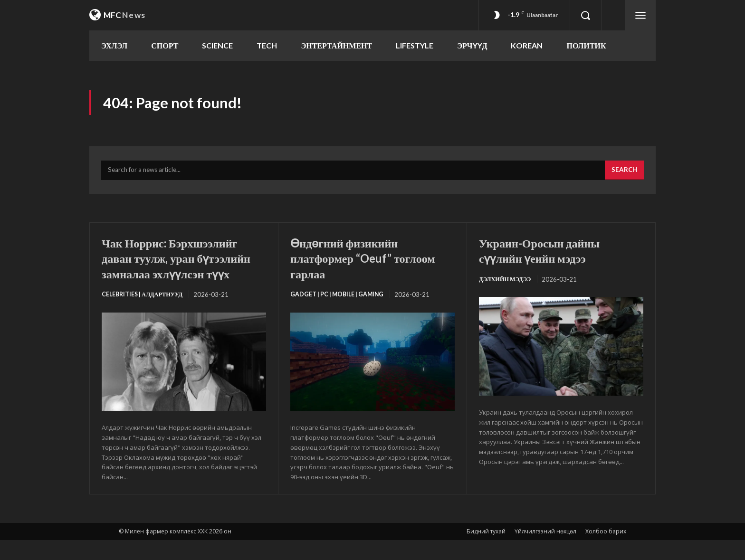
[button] (585, 15)
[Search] (623, 174)
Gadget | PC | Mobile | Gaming (339, 299)
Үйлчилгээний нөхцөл (545, 551)
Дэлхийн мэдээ (507, 284)
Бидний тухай (486, 551)
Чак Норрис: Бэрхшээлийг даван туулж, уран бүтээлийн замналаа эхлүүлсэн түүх (181, 270)
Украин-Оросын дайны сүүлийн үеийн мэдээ (549, 254)
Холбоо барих (606, 551)
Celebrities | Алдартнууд (145, 314)
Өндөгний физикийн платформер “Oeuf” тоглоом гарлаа (353, 262)
